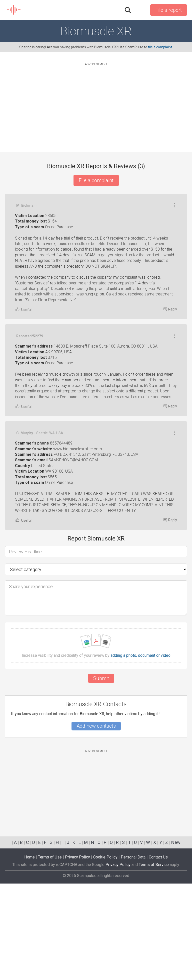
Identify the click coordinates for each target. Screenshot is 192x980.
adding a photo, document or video (140, 752)
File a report (169, 10)
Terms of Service (154, 961)
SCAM (14, 10)
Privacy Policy (77, 954)
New (176, 939)
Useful (23, 406)
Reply (170, 406)
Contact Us (158, 954)
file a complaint (160, 47)
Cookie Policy (105, 954)
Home (29, 954)
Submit (101, 775)
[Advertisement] (96, 102)
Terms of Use (50, 954)
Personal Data (133, 954)
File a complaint (96, 180)
